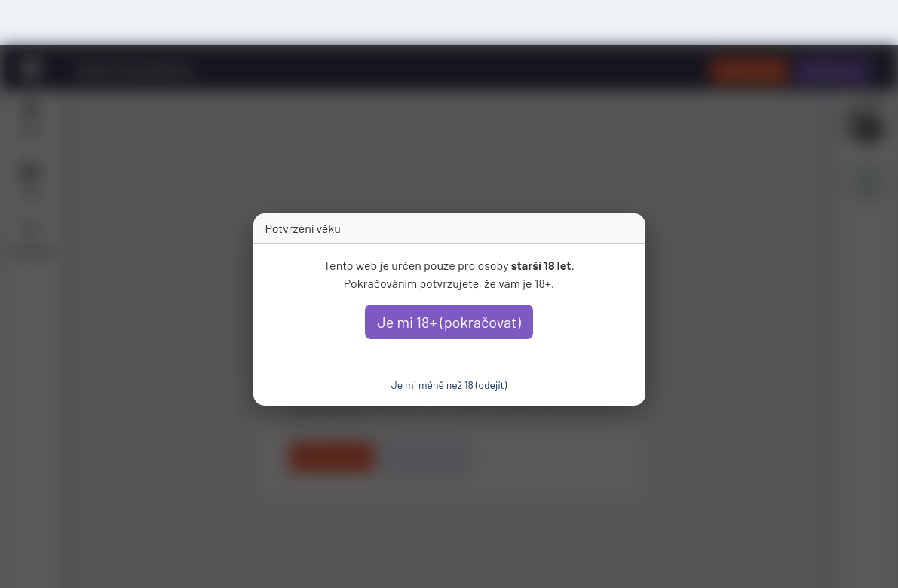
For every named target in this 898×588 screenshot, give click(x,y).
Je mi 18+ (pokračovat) (449, 322)
